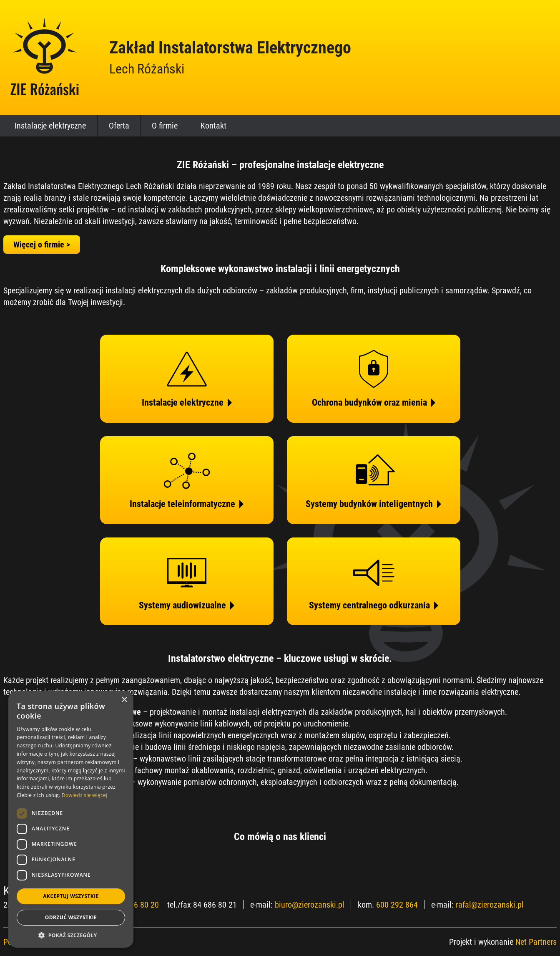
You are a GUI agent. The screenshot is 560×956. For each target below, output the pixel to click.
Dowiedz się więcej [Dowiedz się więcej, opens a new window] (85, 795)
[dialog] (71, 819)
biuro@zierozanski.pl (310, 905)
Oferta (119, 126)
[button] (71, 935)
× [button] (124, 700)
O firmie (165, 126)
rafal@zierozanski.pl (490, 905)
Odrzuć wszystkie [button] (71, 917)
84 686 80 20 (137, 905)
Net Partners (536, 942)
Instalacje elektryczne (50, 126)
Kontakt (213, 126)
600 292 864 (397, 905)
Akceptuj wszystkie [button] (71, 896)
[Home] (45, 57)
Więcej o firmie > (42, 245)
